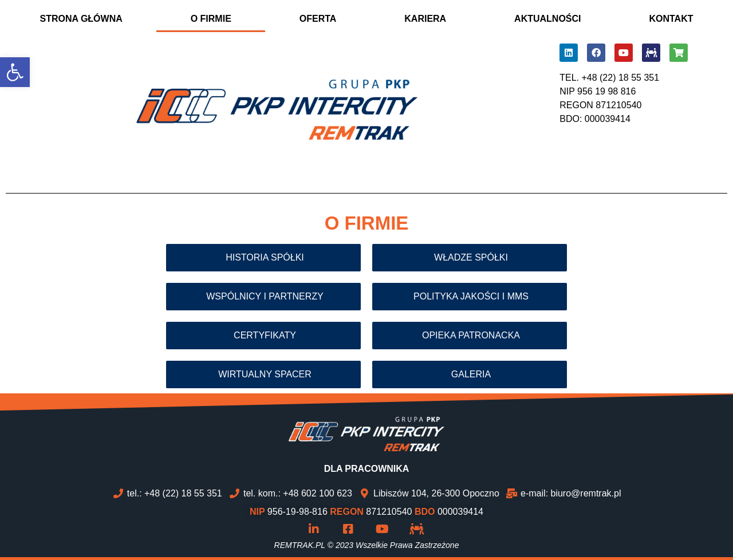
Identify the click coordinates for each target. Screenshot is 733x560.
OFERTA (318, 19)
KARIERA (425, 19)
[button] (15, 72)
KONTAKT (671, 19)
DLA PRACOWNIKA (367, 469)
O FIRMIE (211, 19)
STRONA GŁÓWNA (81, 19)
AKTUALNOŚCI (547, 19)
